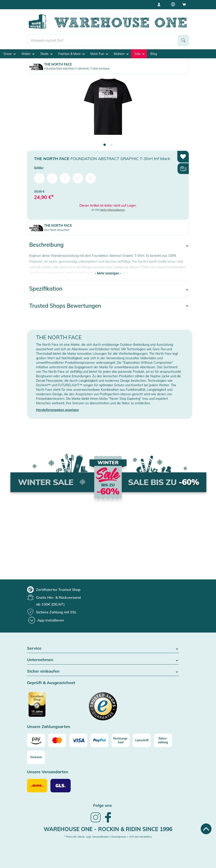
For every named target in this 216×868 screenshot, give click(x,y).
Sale (139, 54)
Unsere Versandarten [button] (48, 772)
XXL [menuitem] (91, 178)
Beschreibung (46, 245)
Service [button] (103, 648)
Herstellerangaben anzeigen (57, 410)
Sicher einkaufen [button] (103, 671)
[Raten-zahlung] (163, 740)
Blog (154, 54)
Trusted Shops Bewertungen (65, 306)
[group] (54, 590)
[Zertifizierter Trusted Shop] (46, 707)
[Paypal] (99, 740)
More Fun (99, 54)
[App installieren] (46, 620)
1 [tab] (105, 145)
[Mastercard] (57, 740)
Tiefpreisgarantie (109, 4)
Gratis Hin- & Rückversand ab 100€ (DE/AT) (59, 4)
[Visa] (78, 740)
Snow (9, 54)
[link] (96, 822)
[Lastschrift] (142, 740)
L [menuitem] (65, 178)
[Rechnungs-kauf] (121, 740)
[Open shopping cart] (184, 4)
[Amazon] (36, 740)
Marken (121, 54)
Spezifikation (46, 289)
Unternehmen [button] (103, 660)
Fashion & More (71, 54)
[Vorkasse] (36, 757)
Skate (46, 54)
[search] (102, 40)
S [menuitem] (39, 178)
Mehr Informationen (113, 210)
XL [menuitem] (78, 178)
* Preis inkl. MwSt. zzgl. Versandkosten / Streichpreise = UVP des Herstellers (108, 837)
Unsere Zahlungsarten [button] (49, 727)
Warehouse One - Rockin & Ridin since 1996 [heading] (108, 829)
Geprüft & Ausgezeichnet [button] (51, 683)
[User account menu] (160, 4)
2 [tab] (111, 145)
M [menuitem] (52, 178)
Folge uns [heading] (102, 805)
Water (28, 54)
